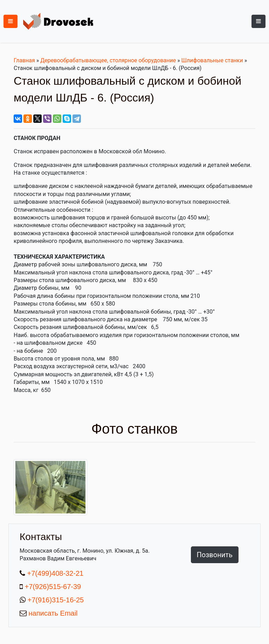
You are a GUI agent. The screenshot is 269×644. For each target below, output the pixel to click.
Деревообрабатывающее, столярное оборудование (108, 60)
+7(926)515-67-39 (53, 587)
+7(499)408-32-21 (54, 573)
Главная (24, 60)
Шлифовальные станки (212, 60)
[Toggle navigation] (258, 21)
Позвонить (215, 555)
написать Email (52, 613)
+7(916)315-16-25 (55, 600)
